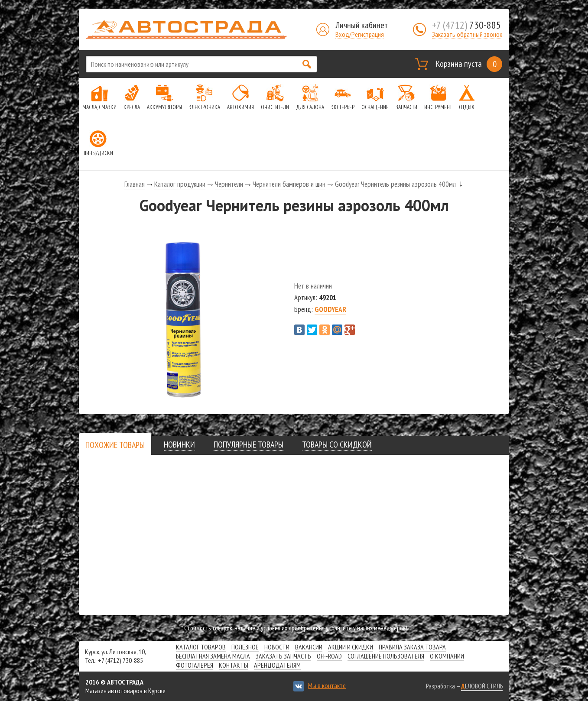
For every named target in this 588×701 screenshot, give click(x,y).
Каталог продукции (180, 184)
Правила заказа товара (412, 647)
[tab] (115, 445)
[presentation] (115, 445)
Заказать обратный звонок (467, 34)
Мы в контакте (327, 685)
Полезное (245, 647)
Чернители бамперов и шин (289, 184)
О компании (447, 656)
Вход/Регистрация (360, 34)
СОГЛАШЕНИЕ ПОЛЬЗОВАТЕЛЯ (386, 656)
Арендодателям (277, 665)
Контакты (234, 665)
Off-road (329, 656)
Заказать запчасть (283, 656)
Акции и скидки (351, 647)
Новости (277, 647)
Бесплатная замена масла (213, 656)
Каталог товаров (201, 647)
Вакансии (309, 647)
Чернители (229, 184)
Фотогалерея (195, 665)
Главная (135, 184)
